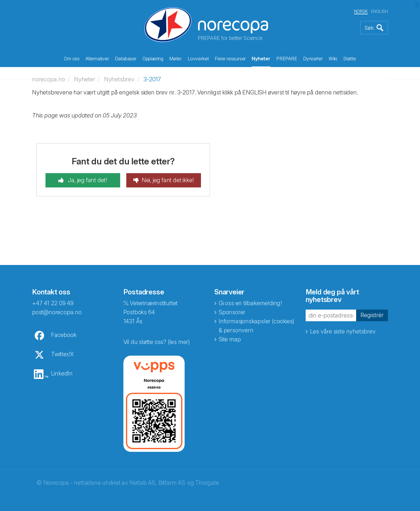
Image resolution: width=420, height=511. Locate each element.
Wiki (333, 59)
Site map (230, 339)
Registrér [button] (372, 315)
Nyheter (261, 59)
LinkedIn (62, 373)
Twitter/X (62, 354)
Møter (175, 59)
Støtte (350, 59)
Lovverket (198, 59)
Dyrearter (313, 59)
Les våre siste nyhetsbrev (343, 331)
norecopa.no (49, 79)
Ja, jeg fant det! (87, 180)
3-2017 (152, 79)
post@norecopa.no (57, 312)
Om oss (72, 59)
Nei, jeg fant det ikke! (168, 180)
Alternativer (97, 59)
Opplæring (153, 59)
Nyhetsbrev (119, 79)
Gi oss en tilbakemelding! (250, 303)
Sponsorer (232, 312)
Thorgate (207, 483)
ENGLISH (379, 11)
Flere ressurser (230, 59)
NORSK (361, 11)
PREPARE (287, 59)
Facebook (64, 335)
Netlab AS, (143, 483)
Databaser (126, 59)
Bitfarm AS (172, 483)
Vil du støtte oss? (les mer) (157, 342)
